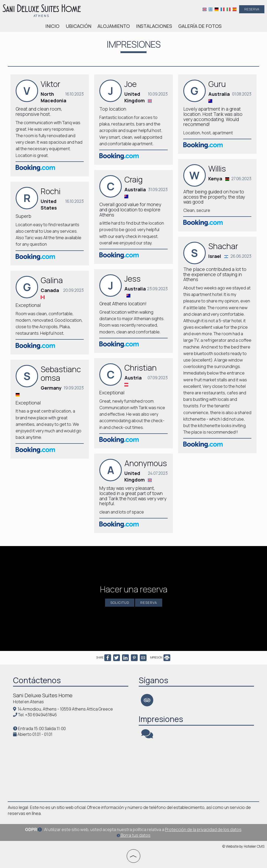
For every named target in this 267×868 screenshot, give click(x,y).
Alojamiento (114, 26)
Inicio (52, 26)
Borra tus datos (133, 835)
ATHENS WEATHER (71, 766)
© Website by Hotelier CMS (243, 846)
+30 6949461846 (41, 715)
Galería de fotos (200, 26)
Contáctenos (37, 680)
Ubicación (78, 26)
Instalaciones (154, 26)
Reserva (252, 9)
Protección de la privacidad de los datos (203, 829)
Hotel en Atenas (28, 702)
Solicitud (120, 603)
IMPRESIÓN (160, 657)
